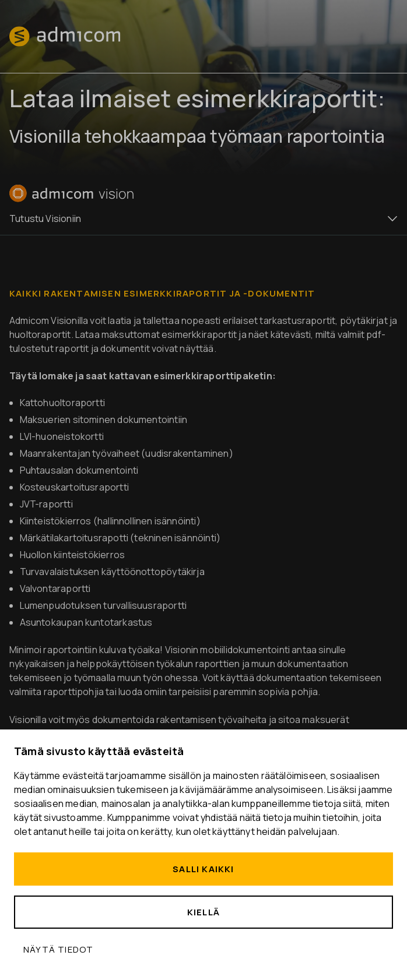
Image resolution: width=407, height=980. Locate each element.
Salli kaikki (203, 869)
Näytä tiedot (58, 949)
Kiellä (203, 912)
